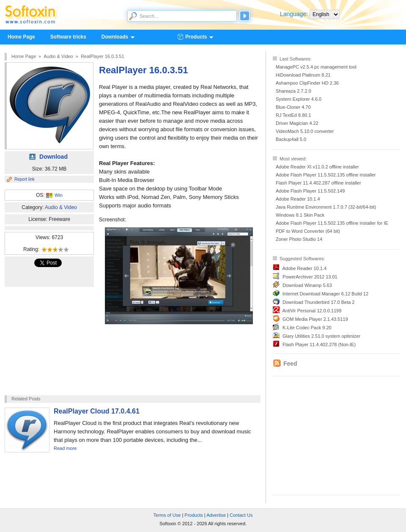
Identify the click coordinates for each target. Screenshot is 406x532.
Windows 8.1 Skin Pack (300, 215)
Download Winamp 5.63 (307, 285)
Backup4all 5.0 (291, 139)
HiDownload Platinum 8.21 (303, 75)
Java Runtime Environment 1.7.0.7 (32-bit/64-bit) (326, 207)
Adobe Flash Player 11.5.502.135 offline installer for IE (332, 223)
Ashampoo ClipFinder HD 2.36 (307, 83)
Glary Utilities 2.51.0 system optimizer (321, 336)
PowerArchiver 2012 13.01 (310, 277)
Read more (65, 448)
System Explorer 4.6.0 (299, 99)
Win (59, 195)
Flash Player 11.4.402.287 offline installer (318, 183)
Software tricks (68, 37)
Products (196, 37)
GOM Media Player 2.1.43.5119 (315, 319)
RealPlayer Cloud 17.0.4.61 (97, 411)
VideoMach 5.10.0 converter (305, 131)
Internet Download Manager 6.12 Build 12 (325, 294)
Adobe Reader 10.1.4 (298, 199)
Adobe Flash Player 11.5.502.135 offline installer (326, 175)
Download (53, 157)
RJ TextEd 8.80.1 (294, 115)
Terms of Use (167, 515)
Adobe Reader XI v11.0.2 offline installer (317, 167)
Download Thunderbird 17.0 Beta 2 (318, 302)
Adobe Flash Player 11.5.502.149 (310, 191)
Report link (25, 179)
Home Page (21, 37)
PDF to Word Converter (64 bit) (308, 231)
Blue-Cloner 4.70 (293, 107)
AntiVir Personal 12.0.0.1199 (312, 311)
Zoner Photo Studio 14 (299, 239)
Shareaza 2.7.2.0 (294, 91)
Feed (290, 364)
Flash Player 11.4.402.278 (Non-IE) (319, 345)
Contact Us (241, 515)
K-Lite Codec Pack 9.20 (307, 328)
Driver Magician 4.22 (297, 123)
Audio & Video (58, 56)
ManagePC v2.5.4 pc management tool (316, 67)
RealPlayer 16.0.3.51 (103, 56)
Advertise (216, 515)
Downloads (114, 37)
